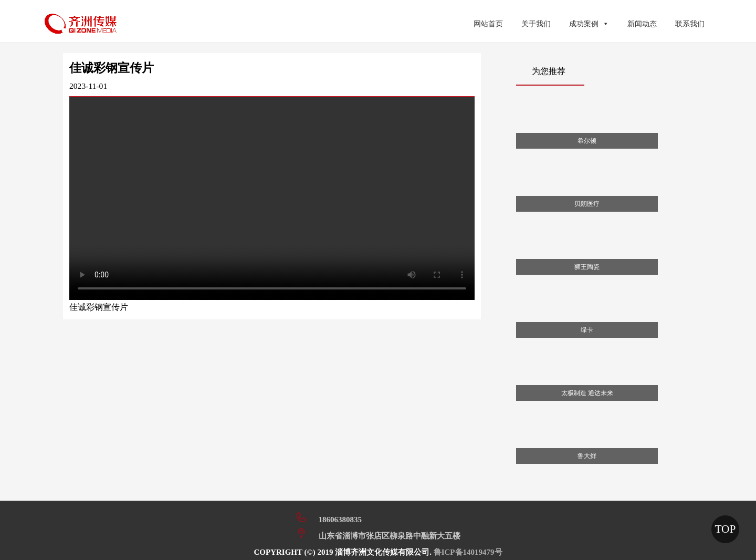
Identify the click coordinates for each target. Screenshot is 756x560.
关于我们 (536, 24)
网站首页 (488, 24)
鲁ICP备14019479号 (468, 552)
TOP (725, 529)
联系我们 (690, 24)
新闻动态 (642, 24)
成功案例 (589, 24)
